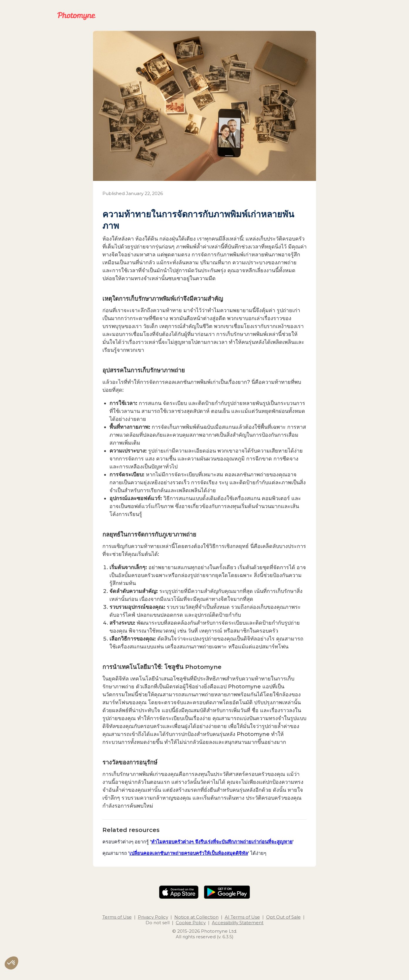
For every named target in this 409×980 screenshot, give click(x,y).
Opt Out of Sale (283, 917)
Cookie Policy (191, 923)
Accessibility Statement (238, 923)
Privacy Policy (153, 917)
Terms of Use (117, 917)
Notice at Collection (196, 917)
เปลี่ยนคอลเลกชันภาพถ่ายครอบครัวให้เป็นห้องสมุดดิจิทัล (189, 853)
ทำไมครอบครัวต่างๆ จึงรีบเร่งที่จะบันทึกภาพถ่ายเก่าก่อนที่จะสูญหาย (222, 842)
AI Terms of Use (242, 917)
